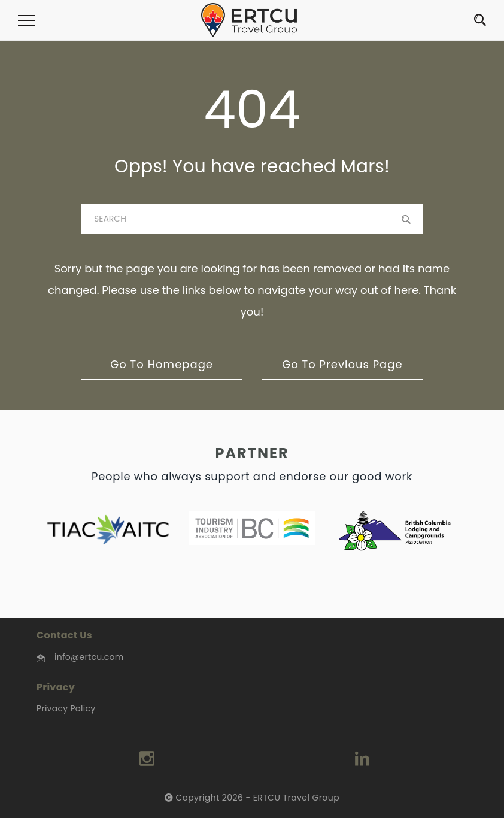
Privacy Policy (66, 708)
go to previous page (342, 364)
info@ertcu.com (89, 657)
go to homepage (162, 364)
